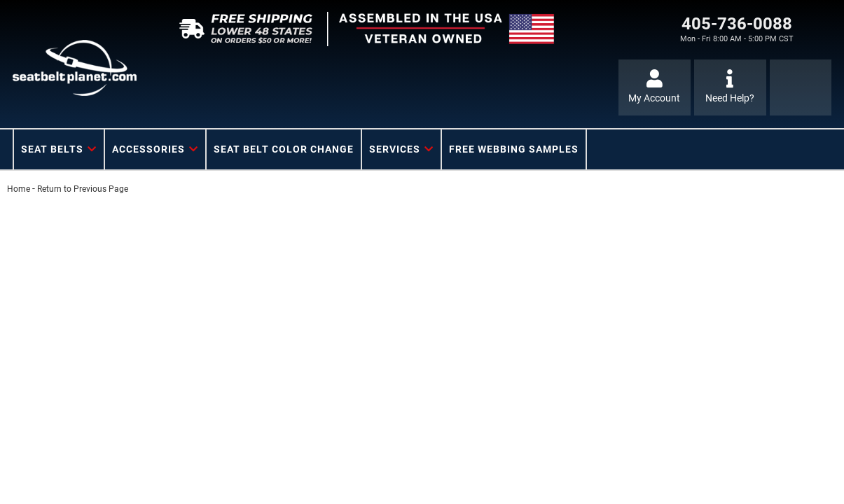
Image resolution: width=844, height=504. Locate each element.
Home (19, 189)
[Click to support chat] (730, 87)
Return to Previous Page (83, 189)
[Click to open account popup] (655, 87)
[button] (59, 149)
